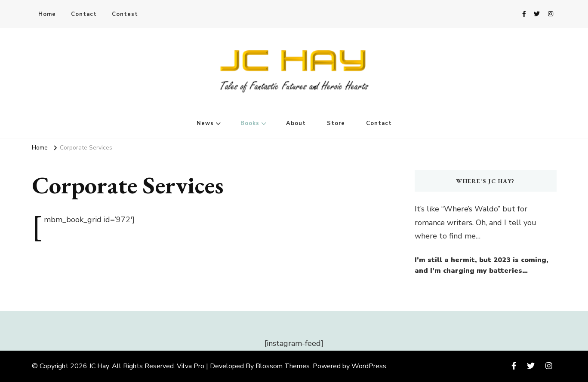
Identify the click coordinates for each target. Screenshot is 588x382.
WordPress (369, 366)
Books (250, 123)
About (296, 123)
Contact (84, 14)
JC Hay (99, 366)
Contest (125, 14)
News (205, 123)
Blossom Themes (283, 366)
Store (336, 123)
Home (47, 14)
